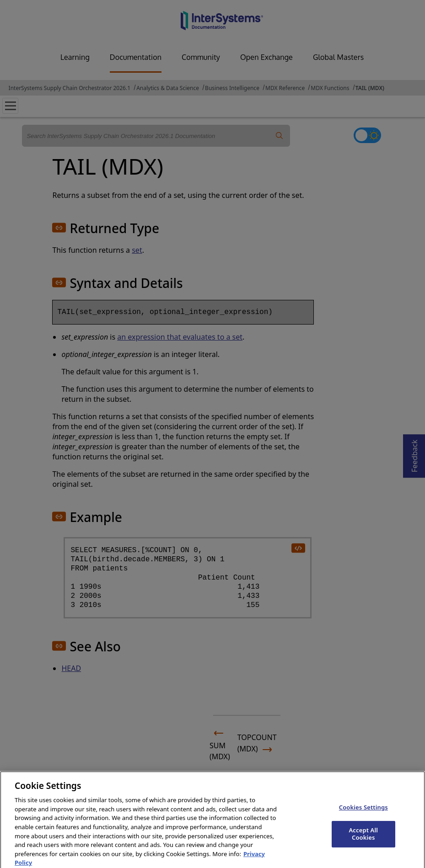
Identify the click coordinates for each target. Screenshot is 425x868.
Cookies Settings (363, 820)
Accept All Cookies (363, 847)
